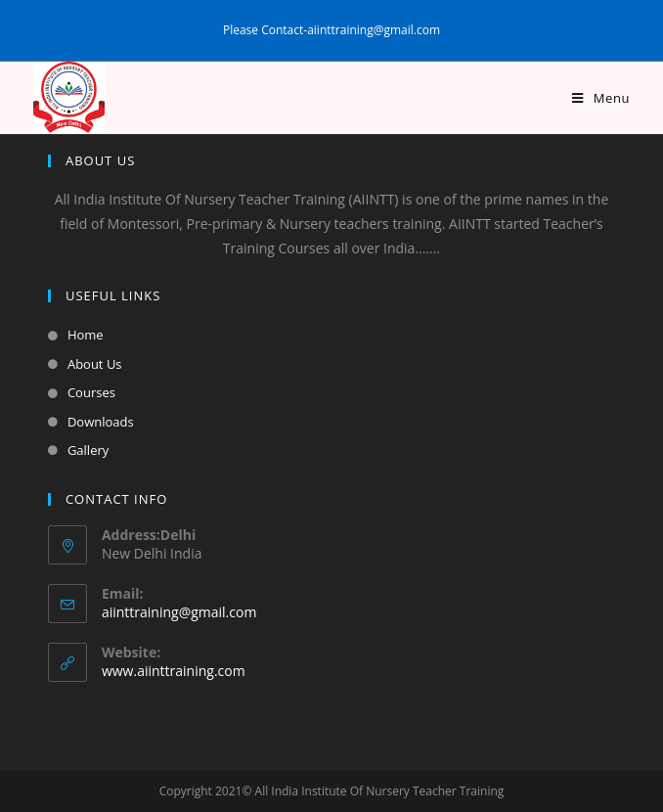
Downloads (101, 422)
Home (86, 335)
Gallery (88, 450)
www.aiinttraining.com (174, 671)
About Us (95, 364)
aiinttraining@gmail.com (179, 612)
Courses (91, 392)
